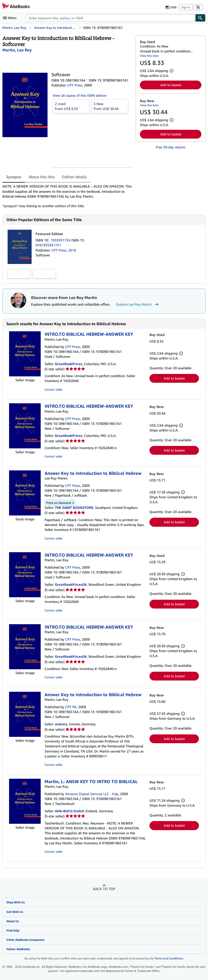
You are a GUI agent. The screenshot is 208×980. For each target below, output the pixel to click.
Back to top (104, 889)
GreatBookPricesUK (71, 584)
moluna (61, 724)
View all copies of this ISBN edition (80, 95)
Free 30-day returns (171, 147)
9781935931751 (48, 245)
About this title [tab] (42, 177)
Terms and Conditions (169, 958)
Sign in (186, 7)
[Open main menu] (11, 18)
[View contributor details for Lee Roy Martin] (17, 50)
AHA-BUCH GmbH (69, 811)
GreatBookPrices (68, 364)
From (71, 106)
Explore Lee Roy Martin (138, 304)
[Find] (200, 18)
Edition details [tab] (74, 177)
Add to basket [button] (171, 85)
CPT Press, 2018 (64, 250)
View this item (149, 56)
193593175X (61, 240)
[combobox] (110, 18)
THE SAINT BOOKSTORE (74, 508)
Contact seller (54, 389)
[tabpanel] (67, 196)
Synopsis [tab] (14, 177)
